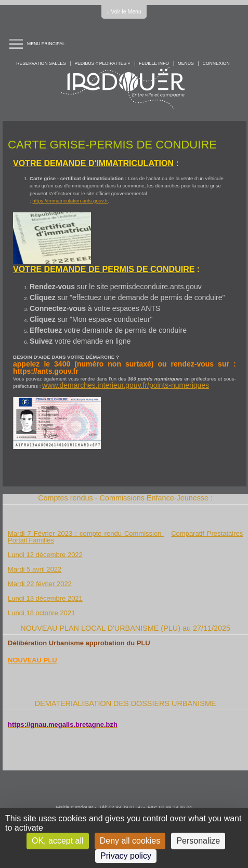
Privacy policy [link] (126, 856)
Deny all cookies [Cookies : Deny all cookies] (130, 841)
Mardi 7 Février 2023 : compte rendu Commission (86, 533)
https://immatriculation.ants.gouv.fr (70, 201)
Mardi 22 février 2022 (40, 584)
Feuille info (154, 63)
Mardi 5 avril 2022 (35, 569)
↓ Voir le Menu (124, 11)
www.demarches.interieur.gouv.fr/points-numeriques (126, 385)
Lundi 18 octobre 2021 (41, 613)
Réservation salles (41, 63)
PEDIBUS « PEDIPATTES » (102, 63)
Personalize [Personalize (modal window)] (198, 841)
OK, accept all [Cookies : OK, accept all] (58, 841)
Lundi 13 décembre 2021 (45, 598)
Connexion (216, 63)
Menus (186, 63)
